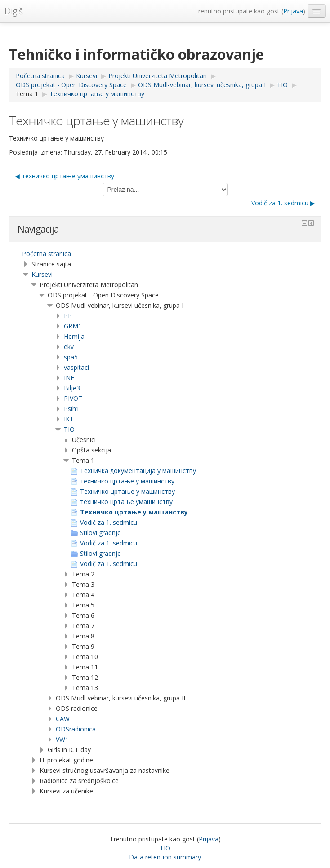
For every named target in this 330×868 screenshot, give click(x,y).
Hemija (74, 336)
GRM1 (73, 326)
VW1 (62, 739)
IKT (69, 419)
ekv (69, 347)
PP (68, 316)
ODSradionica (76, 729)
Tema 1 (27, 94)
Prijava (293, 11)
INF (69, 378)
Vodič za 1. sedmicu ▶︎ (283, 203)
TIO (69, 429)
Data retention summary (165, 857)
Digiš (14, 11)
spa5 (71, 357)
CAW (63, 719)
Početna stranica (47, 254)
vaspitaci (76, 367)
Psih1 (72, 409)
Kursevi (42, 274)
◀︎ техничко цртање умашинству (65, 176)
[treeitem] (165, 254)
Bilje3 (72, 388)
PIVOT (73, 398)
